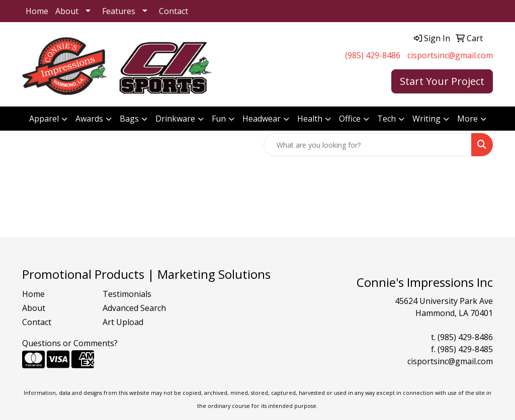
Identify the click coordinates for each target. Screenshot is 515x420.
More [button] (467, 119)
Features (119, 11)
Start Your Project (442, 81)
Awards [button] (89, 119)
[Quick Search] (368, 145)
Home (37, 11)
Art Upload (123, 322)
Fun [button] (219, 119)
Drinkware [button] (175, 119)
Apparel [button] (44, 119)
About (67, 11)
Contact (174, 11)
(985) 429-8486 (373, 55)
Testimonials (127, 294)
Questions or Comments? (70, 343)
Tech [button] (387, 119)
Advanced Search (134, 308)
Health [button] (310, 119)
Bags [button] (129, 119)
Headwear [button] (262, 119)
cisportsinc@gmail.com (450, 55)
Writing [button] (426, 119)
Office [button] (350, 119)
